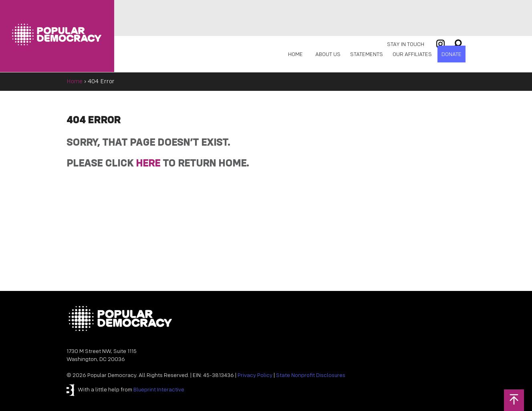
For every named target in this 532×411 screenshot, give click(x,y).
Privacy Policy (255, 376)
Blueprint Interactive (159, 390)
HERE (148, 164)
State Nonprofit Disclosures (311, 376)
